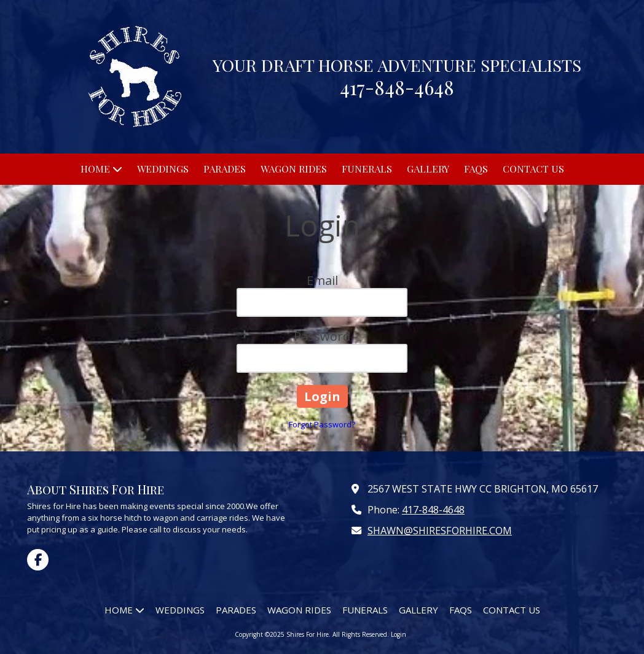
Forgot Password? (322, 424)
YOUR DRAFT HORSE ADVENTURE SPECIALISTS (397, 65)
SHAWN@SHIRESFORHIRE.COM (440, 531)
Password (322, 336)
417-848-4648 (433, 510)
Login (399, 634)
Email (322, 280)
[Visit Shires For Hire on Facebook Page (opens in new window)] (38, 560)
